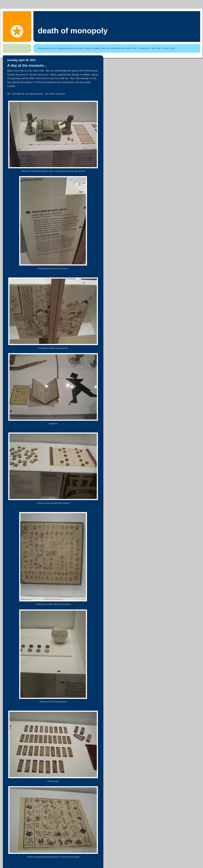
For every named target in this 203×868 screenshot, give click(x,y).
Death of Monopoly (73, 31)
